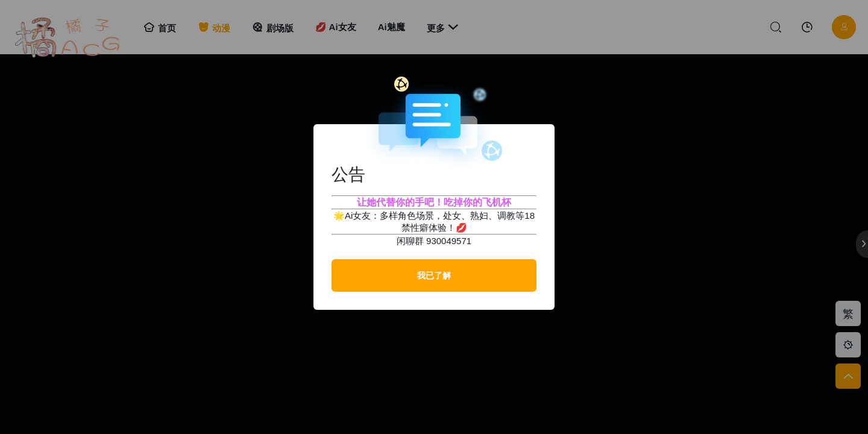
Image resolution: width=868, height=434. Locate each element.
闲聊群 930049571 (434, 241)
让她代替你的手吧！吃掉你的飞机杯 (434, 202)
